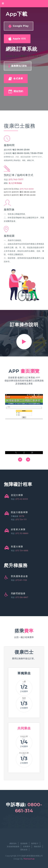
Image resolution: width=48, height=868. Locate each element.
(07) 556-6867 (22, 597)
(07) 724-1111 (21, 520)
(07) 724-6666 (22, 551)
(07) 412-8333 (22, 499)
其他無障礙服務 (13, 847)
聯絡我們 (38, 847)
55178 (22, 516)
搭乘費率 (27, 847)
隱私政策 (24, 850)
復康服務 (24, 843)
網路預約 (13, 843)
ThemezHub (29, 859)
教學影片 (35, 843)
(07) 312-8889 (22, 533)
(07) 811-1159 (21, 580)
